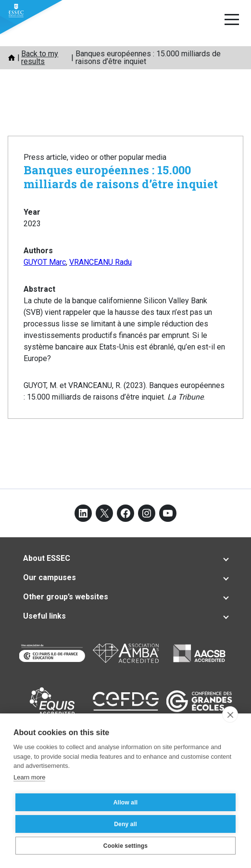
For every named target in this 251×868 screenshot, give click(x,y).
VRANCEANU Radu (100, 262)
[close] (230, 714)
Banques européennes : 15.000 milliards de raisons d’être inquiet (121, 177)
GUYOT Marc (45, 262)
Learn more (29, 777)
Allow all (125, 803)
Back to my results (40, 58)
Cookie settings (125, 846)
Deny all (125, 824)
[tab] (125, 558)
